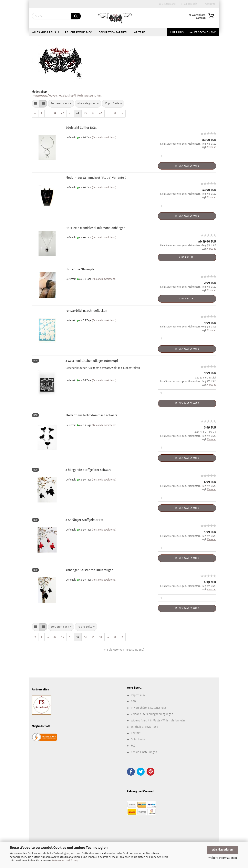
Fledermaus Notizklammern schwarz (91, 415)
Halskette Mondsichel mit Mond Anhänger (95, 228)
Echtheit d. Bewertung (144, 727)
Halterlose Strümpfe (80, 269)
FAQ (133, 746)
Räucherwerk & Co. (79, 32)
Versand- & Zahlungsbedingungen (152, 714)
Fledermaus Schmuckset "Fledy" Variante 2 (96, 178)
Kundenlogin (189, 4)
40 (63, 114)
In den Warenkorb (187, 166)
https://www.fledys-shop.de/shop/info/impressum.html (67, 96)
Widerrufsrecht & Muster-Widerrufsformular (158, 721)
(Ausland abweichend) (104, 138)
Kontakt (136, 733)
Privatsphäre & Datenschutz (148, 708)
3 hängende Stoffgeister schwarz (88, 470)
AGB (133, 702)
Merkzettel (210, 4)
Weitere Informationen (223, 858)
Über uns (177, 32)
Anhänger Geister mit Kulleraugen (89, 570)
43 (85, 114)
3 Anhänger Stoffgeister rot (84, 520)
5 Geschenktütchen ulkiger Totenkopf (92, 361)
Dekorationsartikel (113, 32)
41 (70, 114)
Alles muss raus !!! (46, 32)
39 (55, 114)
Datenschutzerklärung (65, 860)
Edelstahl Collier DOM (81, 128)
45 (101, 114)
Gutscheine (138, 739)
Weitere (139, 32)
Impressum (138, 695)
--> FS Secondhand (203, 32)
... (48, 114)
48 (115, 114)
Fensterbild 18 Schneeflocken (86, 311)
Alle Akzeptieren (222, 850)
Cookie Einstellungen (144, 752)
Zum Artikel (187, 257)
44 (93, 114)
